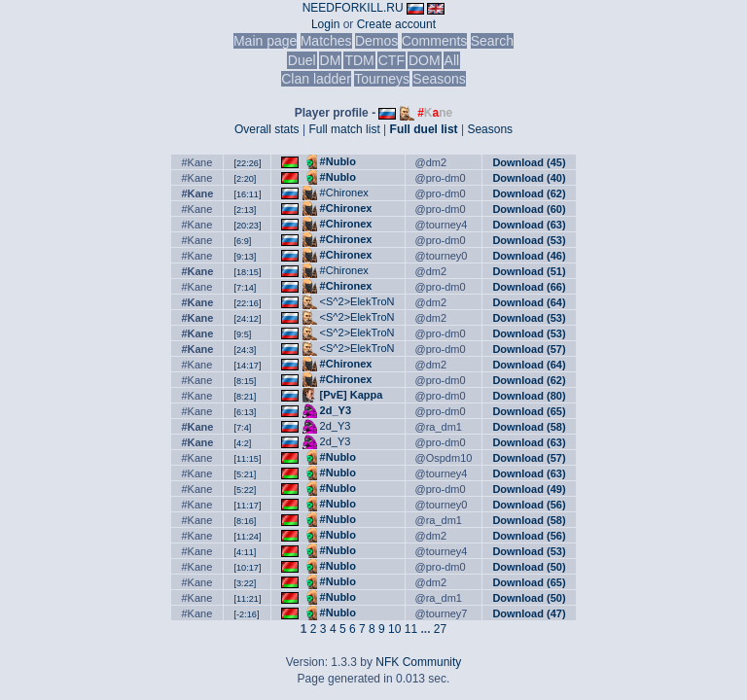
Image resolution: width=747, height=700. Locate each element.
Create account (396, 24)
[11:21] (247, 599)
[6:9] (242, 241)
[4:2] (242, 443)
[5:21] (245, 474)
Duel (302, 60)
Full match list (344, 129)
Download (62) (529, 193)
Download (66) (529, 287)
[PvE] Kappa (352, 395)
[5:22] (245, 490)
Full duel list (424, 129)
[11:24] (247, 537)
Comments (435, 41)
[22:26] (247, 163)
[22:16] (247, 303)
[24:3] (245, 350)
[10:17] (247, 568)
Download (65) (529, 411)
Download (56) (529, 505)
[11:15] (247, 459)
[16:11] (247, 194)
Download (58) (529, 427)
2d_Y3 (336, 410)
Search (492, 41)
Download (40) (529, 178)
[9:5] (242, 334)
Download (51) (529, 271)
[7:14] (245, 288)
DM (331, 60)
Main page (265, 41)
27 (440, 629)
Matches (326, 41)
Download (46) (529, 256)
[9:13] (245, 257)
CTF (391, 60)
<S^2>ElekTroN (357, 301)
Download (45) (529, 162)
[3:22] (245, 583)
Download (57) (529, 349)
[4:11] (245, 552)
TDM (359, 60)
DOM (425, 60)
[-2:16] (246, 614)
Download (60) (529, 209)
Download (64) (529, 302)
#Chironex (344, 192)
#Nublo (338, 161)
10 (394, 629)
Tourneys (382, 79)
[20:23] (247, 226)
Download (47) (529, 613)
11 (411, 629)
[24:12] (247, 319)
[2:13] (245, 210)
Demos (376, 41)
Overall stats (267, 129)
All (452, 60)
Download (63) (529, 225)
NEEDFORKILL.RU (353, 8)
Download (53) (529, 240)
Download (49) (529, 489)
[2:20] (245, 179)
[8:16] (245, 521)
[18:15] (247, 272)
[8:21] (245, 397)
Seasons (439, 79)
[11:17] (247, 506)
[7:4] (242, 428)
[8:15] (245, 381)
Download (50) (529, 567)
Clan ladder (316, 79)
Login (325, 24)
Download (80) (529, 396)
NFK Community (418, 662)
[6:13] (245, 412)
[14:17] (247, 366)
